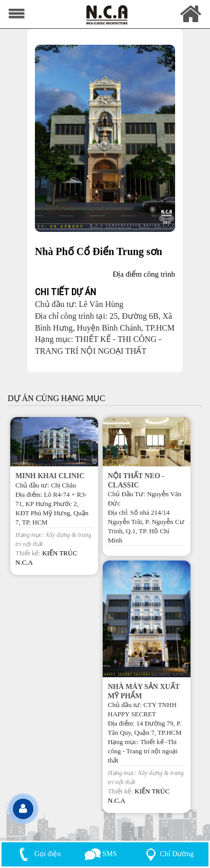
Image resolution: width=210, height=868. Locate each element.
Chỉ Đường (168, 854)
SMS (101, 854)
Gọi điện (38, 854)
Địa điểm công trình (144, 274)
